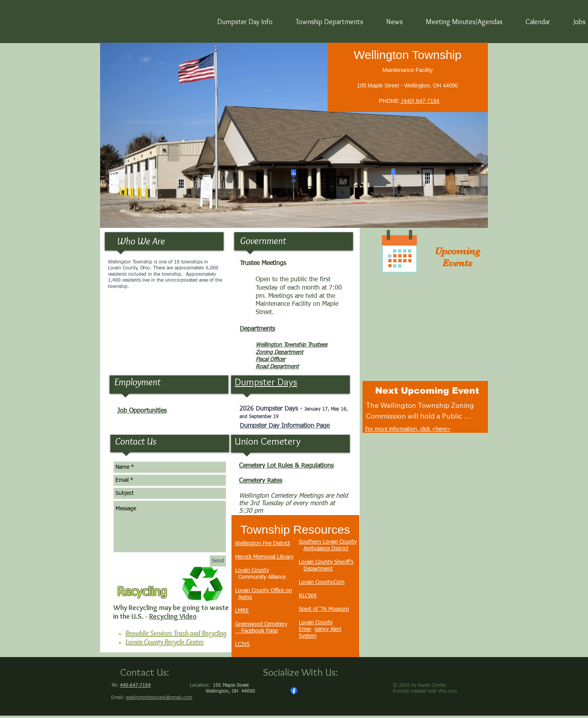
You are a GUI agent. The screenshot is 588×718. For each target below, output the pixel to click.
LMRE (242, 611)
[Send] (218, 561)
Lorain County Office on (264, 591)
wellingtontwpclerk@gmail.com (159, 698)
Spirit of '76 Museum (324, 609)
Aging (245, 597)
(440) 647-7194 (420, 101)
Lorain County (252, 570)
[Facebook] (294, 691)
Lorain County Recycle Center (165, 642)
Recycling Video (173, 616)
